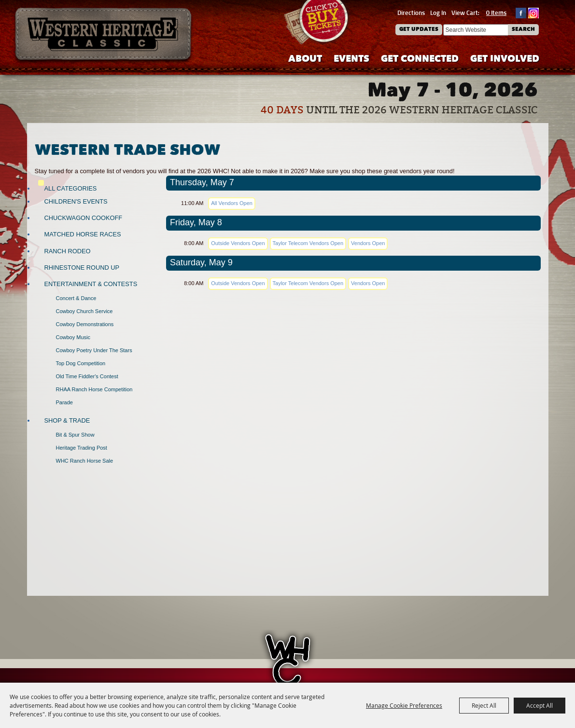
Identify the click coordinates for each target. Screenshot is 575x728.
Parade (64, 402)
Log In (438, 13)
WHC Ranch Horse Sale (85, 461)
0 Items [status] (496, 13)
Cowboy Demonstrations (85, 324)
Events (351, 60)
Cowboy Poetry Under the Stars (94, 350)
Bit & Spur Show (75, 435)
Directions (411, 13)
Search (523, 30)
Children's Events (76, 201)
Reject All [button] (484, 705)
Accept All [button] (540, 705)
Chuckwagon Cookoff (84, 218)
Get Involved (505, 60)
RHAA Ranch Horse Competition (94, 389)
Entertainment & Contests (91, 284)
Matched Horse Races (83, 234)
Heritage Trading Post (82, 448)
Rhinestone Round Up (82, 268)
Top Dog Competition (81, 363)
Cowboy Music (73, 337)
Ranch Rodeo (68, 251)
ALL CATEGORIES (71, 188)
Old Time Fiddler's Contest (87, 376)
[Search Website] (476, 30)
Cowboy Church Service (84, 311)
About (305, 60)
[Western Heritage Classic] (104, 36)
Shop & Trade (67, 420)
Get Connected (420, 60)
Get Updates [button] (419, 30)
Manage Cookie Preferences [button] (404, 705)
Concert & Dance (76, 298)
